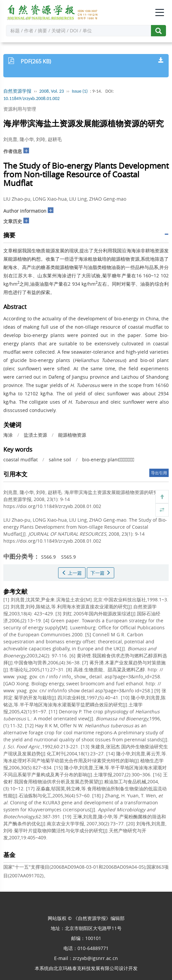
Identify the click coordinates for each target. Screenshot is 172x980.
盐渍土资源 (35, 435)
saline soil (60, 459)
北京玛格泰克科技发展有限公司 (86, 968)
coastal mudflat (21, 459)
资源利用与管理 (20, 109)
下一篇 (101, 573)
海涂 (8, 435)
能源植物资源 (72, 435)
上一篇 (72, 573)
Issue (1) (80, 91)
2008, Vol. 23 (52, 91)
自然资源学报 (17, 91)
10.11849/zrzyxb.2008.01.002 (32, 98)
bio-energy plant (108, 459)
